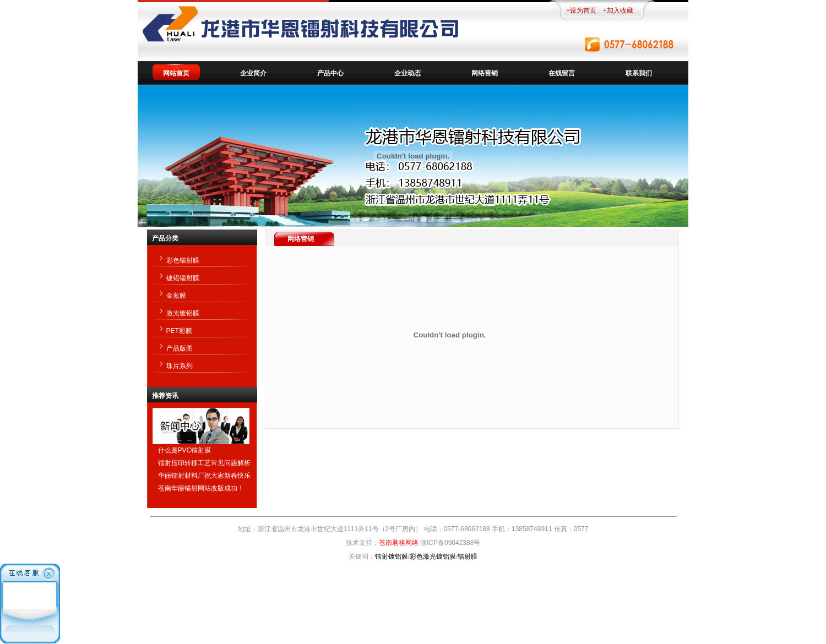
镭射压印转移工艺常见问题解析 (204, 463)
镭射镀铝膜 (392, 556)
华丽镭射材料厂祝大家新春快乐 (204, 476)
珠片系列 (180, 366)
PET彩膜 (179, 331)
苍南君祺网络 (399, 543)
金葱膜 (176, 296)
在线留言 (562, 73)
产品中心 (330, 73)
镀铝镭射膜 (183, 278)
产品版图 (180, 348)
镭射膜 (468, 556)
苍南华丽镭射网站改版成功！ (201, 488)
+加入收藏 (618, 10)
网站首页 (176, 73)
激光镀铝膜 (183, 313)
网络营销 (485, 73)
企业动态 (407, 73)
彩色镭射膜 (183, 260)
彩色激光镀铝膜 (433, 556)
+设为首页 (581, 10)
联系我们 (639, 73)
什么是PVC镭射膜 (185, 450)
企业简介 (253, 73)
